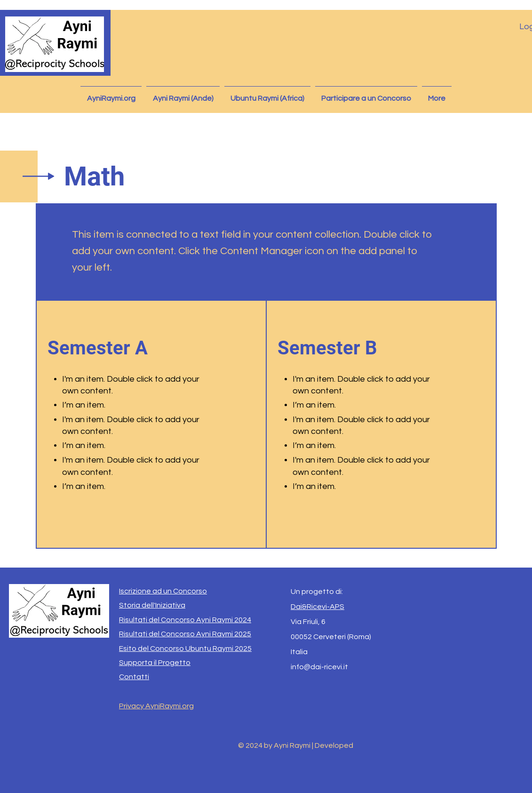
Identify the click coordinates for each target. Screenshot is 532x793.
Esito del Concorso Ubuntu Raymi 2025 (185, 649)
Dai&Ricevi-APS (318, 607)
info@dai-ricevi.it (319, 667)
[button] (183, 94)
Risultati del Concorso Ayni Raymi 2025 (185, 634)
